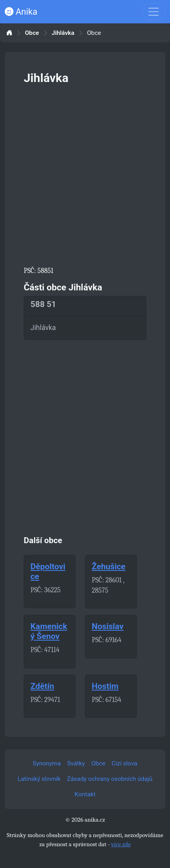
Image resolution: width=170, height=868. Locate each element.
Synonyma (47, 763)
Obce (32, 33)
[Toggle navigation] (154, 12)
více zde (121, 844)
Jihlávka (63, 33)
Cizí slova (124, 763)
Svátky (76, 763)
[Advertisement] (85, 174)
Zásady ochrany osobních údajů (110, 779)
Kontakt (85, 794)
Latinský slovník (39, 779)
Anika (21, 12)
